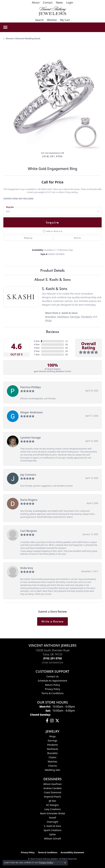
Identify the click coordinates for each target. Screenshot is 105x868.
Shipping (28, 238)
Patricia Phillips (31, 387)
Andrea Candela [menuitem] (53, 788)
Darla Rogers (29, 500)
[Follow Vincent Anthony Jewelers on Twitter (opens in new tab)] (57, 721)
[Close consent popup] (65, 863)
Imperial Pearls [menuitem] (53, 797)
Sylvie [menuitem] (52, 834)
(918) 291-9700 (52, 156)
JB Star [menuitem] (52, 801)
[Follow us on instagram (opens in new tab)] (52, 721)
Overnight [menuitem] (52, 822)
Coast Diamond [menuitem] (53, 792)
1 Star (37, 355)
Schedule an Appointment (52, 681)
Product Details (53, 270)
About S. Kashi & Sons (53, 279)
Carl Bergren (29, 531)
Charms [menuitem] (52, 766)
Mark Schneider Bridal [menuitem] (53, 813)
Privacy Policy (53, 689)
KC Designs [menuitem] (53, 805)
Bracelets (51, 317)
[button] (70, 3)
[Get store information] (53, 663)
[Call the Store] (53, 658)
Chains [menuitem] (53, 757)
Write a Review (52, 621)
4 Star (37, 344)
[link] (36, 3)
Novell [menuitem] (52, 818)
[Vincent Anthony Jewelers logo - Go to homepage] (53, 11)
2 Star (37, 351)
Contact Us (53, 676)
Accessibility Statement (72, 852)
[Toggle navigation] (5, 27)
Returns (78, 238)
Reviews (53, 332)
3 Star (37, 348)
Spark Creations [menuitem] (53, 830)
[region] (53, 100)
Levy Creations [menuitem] (52, 809)
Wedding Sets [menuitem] (52, 770)
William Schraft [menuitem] (53, 839)
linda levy (27, 568)
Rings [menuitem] (53, 736)
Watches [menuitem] (53, 762)
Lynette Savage (30, 438)
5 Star (37, 341)
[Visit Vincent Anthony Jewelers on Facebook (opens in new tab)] (47, 721)
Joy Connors (28, 475)
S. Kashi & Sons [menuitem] (52, 826)
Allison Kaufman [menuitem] (53, 784)
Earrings (75, 317)
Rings (48, 320)
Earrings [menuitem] (52, 741)
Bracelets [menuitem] (52, 753)
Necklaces (63, 317)
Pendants (86, 317)
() (67, 341)
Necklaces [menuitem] (53, 749)
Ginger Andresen (31, 412)
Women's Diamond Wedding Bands (23, 39)
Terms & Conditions (52, 693)
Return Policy (53, 685)
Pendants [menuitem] (53, 745)
